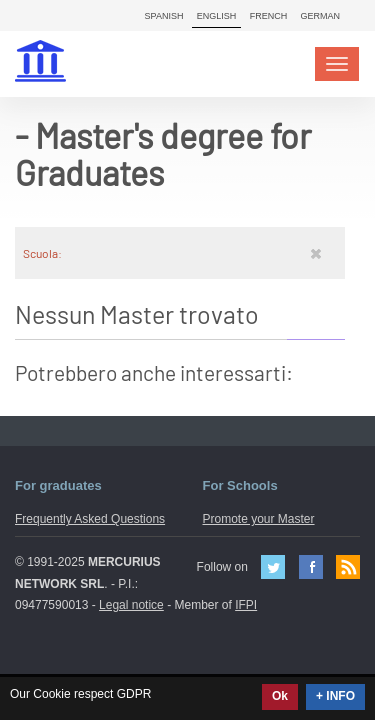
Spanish (164, 16)
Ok (280, 696)
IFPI (246, 605)
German (320, 16)
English (217, 16)
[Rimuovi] (316, 253)
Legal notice (131, 605)
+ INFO (335, 696)
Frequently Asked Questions (90, 519)
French (269, 16)
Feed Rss (348, 567)
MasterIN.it (43, 63)
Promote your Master (259, 519)
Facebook (311, 567)
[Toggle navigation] (337, 64)
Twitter (273, 567)
